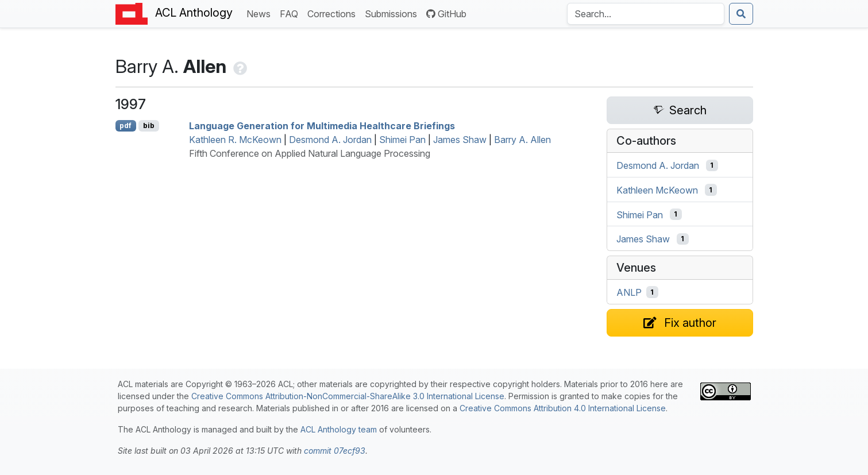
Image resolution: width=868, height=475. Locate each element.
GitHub (446, 14)
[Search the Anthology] (646, 14)
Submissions (393, 13)
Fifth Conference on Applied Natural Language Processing (310, 153)
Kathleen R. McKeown (235, 140)
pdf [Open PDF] (126, 125)
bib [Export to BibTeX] (149, 125)
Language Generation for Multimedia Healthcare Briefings (322, 126)
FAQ (291, 13)
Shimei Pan (402, 140)
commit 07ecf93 (335, 451)
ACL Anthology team (339, 429)
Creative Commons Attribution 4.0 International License (563, 408)
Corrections (334, 13)
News (261, 13)
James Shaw (460, 140)
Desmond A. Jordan (330, 140)
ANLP (629, 292)
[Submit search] (741, 14)
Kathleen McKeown (657, 190)
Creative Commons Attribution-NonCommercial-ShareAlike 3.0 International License (348, 396)
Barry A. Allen (522, 140)
